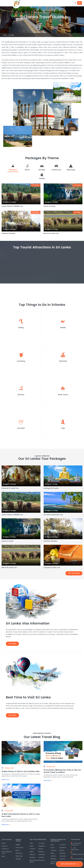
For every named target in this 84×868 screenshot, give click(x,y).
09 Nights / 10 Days (51, 202)
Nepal (31, 852)
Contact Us (5, 849)
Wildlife (18, 845)
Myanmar (42, 860)
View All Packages (74, 573)
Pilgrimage (19, 856)
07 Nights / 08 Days (9, 229)
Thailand (32, 849)
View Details (12, 644)
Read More (6, 780)
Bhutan (41, 849)
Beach (18, 851)
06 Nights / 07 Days (9, 202)
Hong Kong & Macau (34, 861)
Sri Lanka (41, 843)
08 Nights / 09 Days (9, 484)
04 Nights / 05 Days (51, 564)
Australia (41, 857)
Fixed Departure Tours (7, 853)
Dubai (32, 846)
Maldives (32, 857)
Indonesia (42, 855)
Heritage (18, 859)
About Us (4, 846)
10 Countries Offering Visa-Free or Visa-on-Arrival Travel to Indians (63, 771)
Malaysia (41, 852)
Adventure (19, 853)
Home (5, 35)
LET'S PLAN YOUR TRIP (69, 864)
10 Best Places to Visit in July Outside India (21, 771)
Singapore (42, 846)
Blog (3, 856)
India (31, 843)
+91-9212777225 (75, 849)
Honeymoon (20, 848)
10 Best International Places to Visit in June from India (21, 815)
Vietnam (32, 855)
